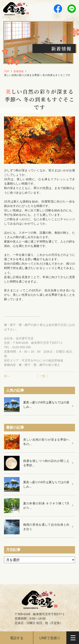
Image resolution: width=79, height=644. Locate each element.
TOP (7, 71)
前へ (7, 376)
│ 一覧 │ (42, 376)
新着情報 (19, 71)
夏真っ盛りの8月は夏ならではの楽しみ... (46, 405)
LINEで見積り (50, 638)
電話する (17, 638)
